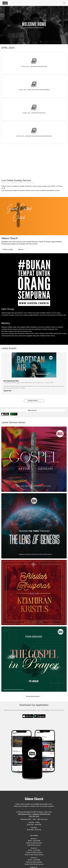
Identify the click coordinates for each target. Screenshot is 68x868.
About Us (22, 249)
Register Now (9, 391)
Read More (6, 318)
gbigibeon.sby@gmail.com (41, 814)
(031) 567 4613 (34, 816)
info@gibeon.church (24, 814)
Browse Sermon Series (34, 696)
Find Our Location (9, 249)
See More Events (34, 401)
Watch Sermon (34, 410)
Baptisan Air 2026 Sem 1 (11, 381)
